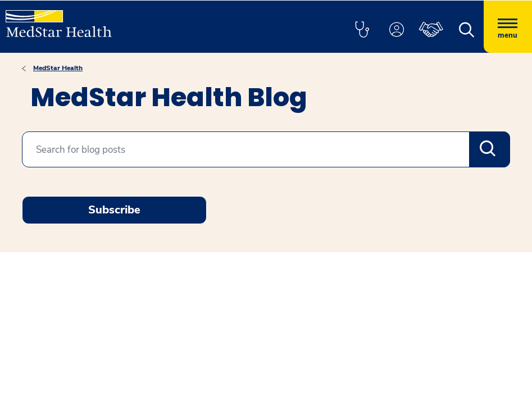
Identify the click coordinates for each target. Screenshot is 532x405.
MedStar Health (58, 68)
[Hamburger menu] (508, 27)
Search (490, 149)
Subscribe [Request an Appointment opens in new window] (114, 210)
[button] (362, 30)
